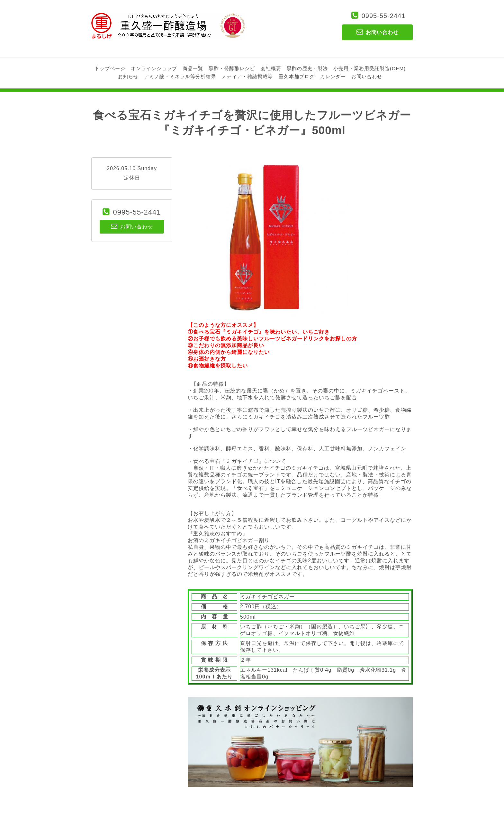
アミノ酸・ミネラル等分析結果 (180, 76)
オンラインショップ (154, 68)
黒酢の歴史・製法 (307, 68)
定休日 (132, 178)
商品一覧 (193, 68)
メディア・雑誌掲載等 (247, 76)
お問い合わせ (367, 76)
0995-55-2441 (384, 16)
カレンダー (333, 76)
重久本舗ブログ (297, 76)
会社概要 (271, 68)
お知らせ (128, 76)
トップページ (110, 68)
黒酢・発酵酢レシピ (232, 68)
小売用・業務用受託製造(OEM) (369, 68)
